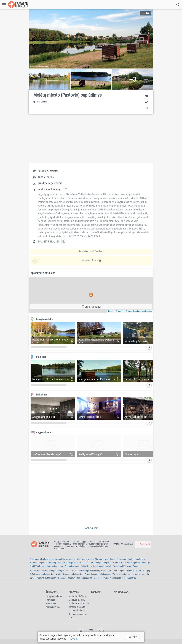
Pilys (106, 559)
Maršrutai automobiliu (79, 603)
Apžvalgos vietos (64, 563)
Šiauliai (58, 571)
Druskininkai (94, 571)
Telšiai (103, 571)
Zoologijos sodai (72, 566)
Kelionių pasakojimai (78, 614)
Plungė (146, 571)
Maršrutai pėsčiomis (78, 596)
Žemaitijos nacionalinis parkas (98, 574)
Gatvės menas (68, 559)
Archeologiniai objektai (101, 563)
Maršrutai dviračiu (77, 600)
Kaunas (40, 571)
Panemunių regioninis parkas (79, 578)
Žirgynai (128, 566)
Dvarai (112, 559)
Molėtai (66, 571)
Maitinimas (51, 603)
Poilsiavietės (86, 566)
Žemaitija (132, 578)
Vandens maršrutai (77, 607)
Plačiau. (73, 639)
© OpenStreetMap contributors (139, 311)
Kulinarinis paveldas (85, 559)
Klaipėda (49, 571)
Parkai (136, 566)
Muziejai (99, 559)
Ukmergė (130, 571)
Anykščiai (83, 571)
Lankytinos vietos (54, 596)
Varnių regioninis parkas (123, 574)
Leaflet (111, 311)
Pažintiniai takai (37, 559)
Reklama (96, 592)
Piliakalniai (122, 559)
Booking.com (91, 528)
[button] (91, 39)
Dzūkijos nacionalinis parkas (42, 574)
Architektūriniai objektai (123, 563)
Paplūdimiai (118, 566)
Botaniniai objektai (38, 563)
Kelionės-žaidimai (77, 610)
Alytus (138, 571)
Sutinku (133, 637)
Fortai (138, 563)
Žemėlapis (52, 592)
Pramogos (51, 600)
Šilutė (110, 571)
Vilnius (33, 571)
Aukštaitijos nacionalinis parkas (69, 574)
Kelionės (74, 592)
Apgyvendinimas (53, 607)
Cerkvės (86, 563)
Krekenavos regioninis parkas (106, 578)
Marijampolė (120, 571)
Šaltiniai (51, 563)
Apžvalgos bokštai (53, 559)
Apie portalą (121, 592)
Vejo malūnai (58, 566)
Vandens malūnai (43, 566)
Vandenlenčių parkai (102, 566)
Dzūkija (123, 578)
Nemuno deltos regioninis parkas (51, 578)
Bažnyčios (77, 563)
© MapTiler (121, 311)
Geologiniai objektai (137, 559)
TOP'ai (72, 618)
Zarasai (74, 571)
